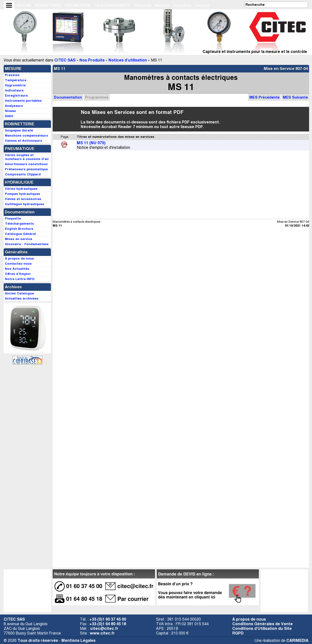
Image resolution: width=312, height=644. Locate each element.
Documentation (68, 97)
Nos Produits (92, 60)
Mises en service (19, 239)
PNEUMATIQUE (78, 5)
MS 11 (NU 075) (91, 143)
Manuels (162, 5)
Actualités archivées (22, 298)
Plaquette (143, 5)
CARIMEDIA (297, 640)
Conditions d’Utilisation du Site (262, 629)
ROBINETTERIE (48, 5)
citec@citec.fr (104, 629)
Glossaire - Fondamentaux (27, 244)
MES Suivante (295, 97)
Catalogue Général (20, 234)
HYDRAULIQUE (19, 182)
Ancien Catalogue (19, 293)
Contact (202, 5)
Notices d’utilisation (128, 60)
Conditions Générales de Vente (263, 624)
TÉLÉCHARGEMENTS (112, 5)
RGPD (238, 633)
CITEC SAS (65, 60)
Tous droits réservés (38, 640)
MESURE (24, 5)
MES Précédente (264, 97)
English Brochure (19, 229)
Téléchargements (19, 224)
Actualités (182, 5)
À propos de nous (249, 619)
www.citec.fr (102, 633)
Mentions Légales (78, 640)
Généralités (16, 252)
